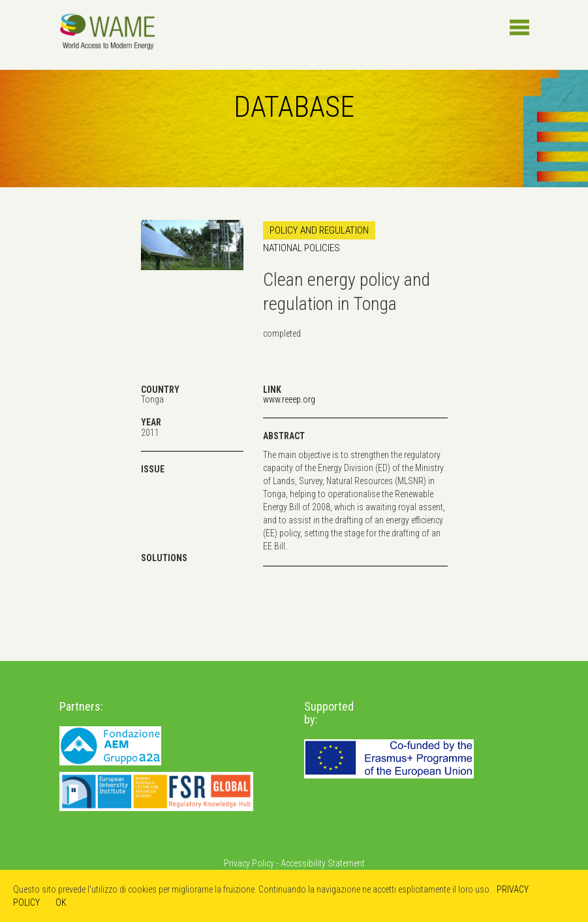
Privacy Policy (249, 863)
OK (61, 902)
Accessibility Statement (323, 863)
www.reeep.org (289, 399)
